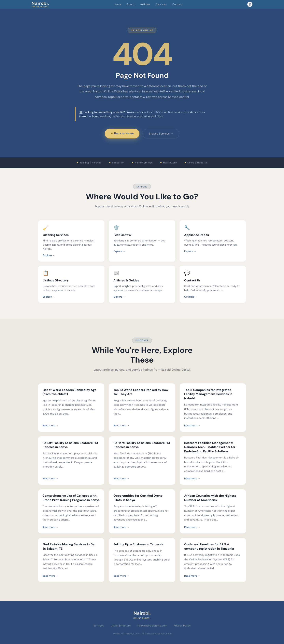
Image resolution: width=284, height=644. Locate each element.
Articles (145, 4)
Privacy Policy (182, 626)
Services (161, 4)
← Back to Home (122, 133)
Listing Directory (121, 626)
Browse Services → (161, 134)
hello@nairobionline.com (152, 626)
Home (117, 4)
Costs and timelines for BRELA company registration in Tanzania (209, 547)
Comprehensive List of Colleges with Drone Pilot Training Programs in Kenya (71, 498)
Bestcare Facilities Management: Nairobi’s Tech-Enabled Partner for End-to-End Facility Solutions (210, 447)
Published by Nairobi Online (157, 634)
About (131, 4)
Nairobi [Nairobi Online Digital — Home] (40, 4)
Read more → (50, 425)
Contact (178, 4)
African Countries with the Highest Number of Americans (210, 498)
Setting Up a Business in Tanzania (138, 544)
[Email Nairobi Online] (250, 4)
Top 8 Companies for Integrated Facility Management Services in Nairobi (208, 394)
